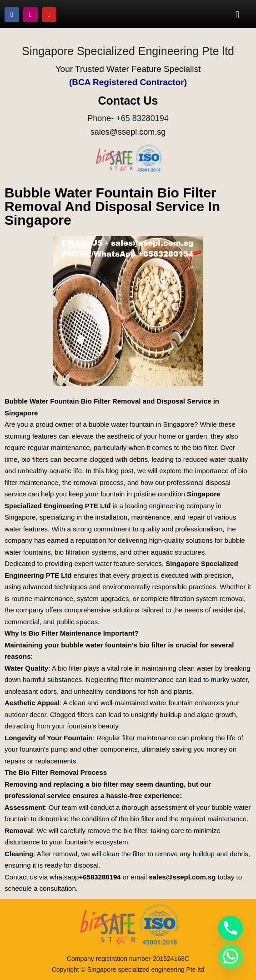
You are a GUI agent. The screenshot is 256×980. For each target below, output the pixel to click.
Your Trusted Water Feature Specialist (128, 69)
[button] (238, 15)
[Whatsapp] (231, 956)
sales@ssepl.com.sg (128, 132)
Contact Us (128, 101)
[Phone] (231, 928)
